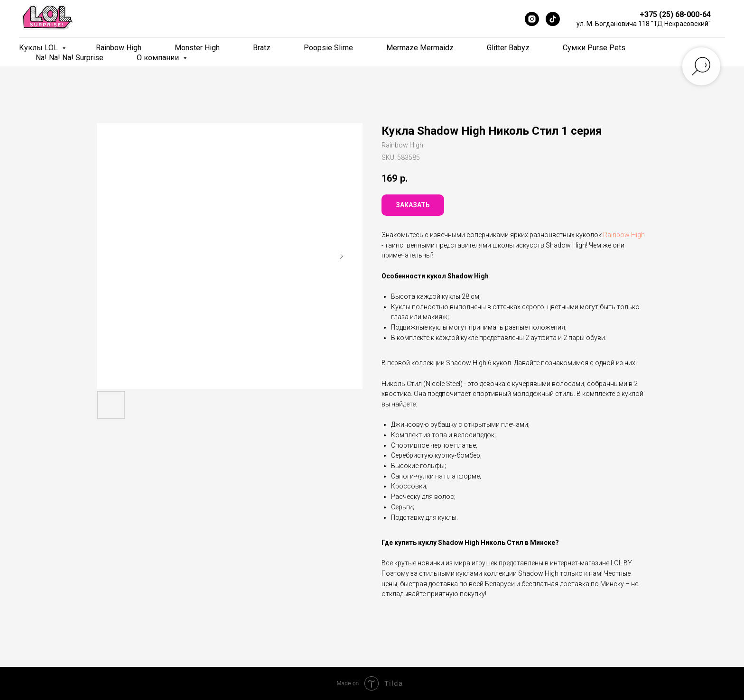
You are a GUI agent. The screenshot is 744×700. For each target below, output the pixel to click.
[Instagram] (532, 19)
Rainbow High (119, 48)
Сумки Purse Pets (594, 48)
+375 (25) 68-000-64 (675, 14)
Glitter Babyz (508, 48)
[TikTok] (553, 19)
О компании (159, 58)
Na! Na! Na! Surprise (70, 58)
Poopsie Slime (328, 48)
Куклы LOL (39, 48)
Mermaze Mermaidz (420, 48)
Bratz (262, 48)
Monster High (197, 48)
